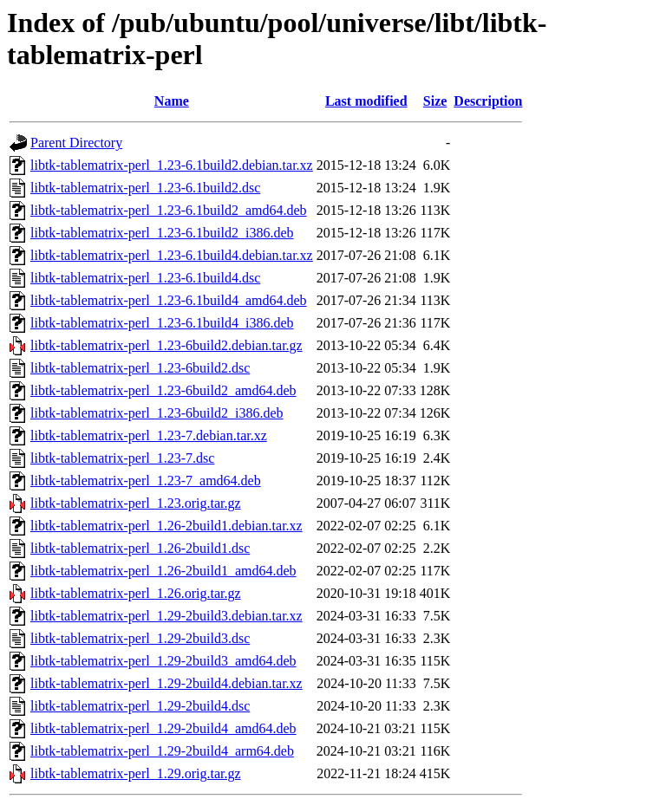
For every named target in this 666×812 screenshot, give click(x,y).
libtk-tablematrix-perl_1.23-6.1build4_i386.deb (162, 323)
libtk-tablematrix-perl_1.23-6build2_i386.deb (157, 413)
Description (488, 101)
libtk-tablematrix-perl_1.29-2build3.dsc (140, 638)
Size (435, 101)
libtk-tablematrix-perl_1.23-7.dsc (122, 458)
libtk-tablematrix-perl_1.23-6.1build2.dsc (145, 188)
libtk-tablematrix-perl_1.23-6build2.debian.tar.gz (166, 345)
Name (172, 101)
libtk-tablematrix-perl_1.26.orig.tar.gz (136, 593)
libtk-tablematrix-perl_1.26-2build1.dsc (140, 548)
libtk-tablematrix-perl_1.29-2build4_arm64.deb (162, 751)
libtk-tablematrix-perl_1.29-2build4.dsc (140, 706)
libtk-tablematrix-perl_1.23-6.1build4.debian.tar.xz (172, 255)
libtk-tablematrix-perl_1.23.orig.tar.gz (136, 503)
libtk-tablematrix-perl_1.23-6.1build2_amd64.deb (169, 210)
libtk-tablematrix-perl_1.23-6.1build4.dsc (145, 278)
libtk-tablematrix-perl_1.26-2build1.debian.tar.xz (166, 526)
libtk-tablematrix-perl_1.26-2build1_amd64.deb (163, 571)
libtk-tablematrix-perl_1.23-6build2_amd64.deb (163, 390)
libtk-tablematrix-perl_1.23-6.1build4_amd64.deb (169, 300)
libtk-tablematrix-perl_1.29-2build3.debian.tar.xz (166, 616)
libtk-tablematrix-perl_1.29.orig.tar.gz (136, 773)
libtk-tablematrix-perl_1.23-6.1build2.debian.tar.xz (172, 165)
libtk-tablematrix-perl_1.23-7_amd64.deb (146, 481)
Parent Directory (76, 143)
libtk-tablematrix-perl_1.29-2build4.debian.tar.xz (166, 683)
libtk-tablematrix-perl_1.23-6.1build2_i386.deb (162, 233)
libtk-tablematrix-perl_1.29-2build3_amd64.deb (163, 661)
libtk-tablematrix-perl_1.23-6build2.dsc (140, 368)
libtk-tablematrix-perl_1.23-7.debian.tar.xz (149, 435)
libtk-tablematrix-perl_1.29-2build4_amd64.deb (163, 728)
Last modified (366, 101)
